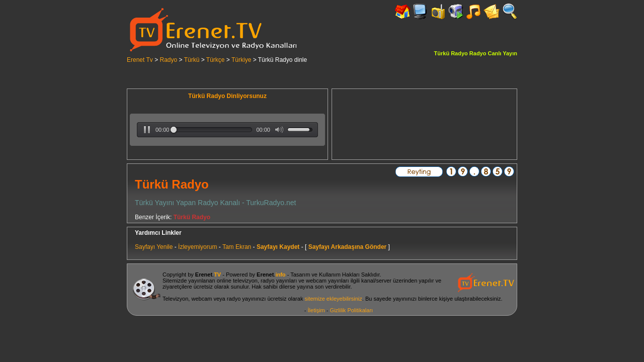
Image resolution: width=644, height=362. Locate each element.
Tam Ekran (237, 247)
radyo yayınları (279, 281)
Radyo (169, 60)
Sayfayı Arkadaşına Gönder (348, 247)
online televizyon (237, 281)
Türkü (192, 60)
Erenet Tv (140, 60)
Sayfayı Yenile (154, 247)
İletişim (316, 310)
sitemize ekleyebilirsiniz (333, 299)
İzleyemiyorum (197, 247)
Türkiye (241, 60)
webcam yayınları (328, 281)
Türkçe (216, 60)
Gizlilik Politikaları (352, 310)
